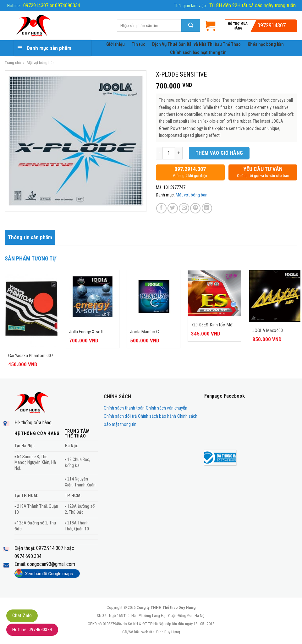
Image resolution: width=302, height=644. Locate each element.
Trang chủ (13, 63)
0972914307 (272, 25)
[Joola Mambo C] (154, 297)
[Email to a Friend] (184, 208)
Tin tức (138, 44)
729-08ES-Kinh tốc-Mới (212, 325)
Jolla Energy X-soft (86, 332)
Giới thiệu (115, 44)
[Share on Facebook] (161, 208)
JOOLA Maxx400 (268, 330)
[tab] (30, 237)
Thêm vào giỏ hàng (219, 153)
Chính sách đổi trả (120, 416)
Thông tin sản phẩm (30, 237)
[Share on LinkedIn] (207, 208)
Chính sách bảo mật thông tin (198, 53)
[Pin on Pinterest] (195, 208)
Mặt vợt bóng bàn (41, 63)
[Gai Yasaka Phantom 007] (32, 309)
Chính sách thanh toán (124, 408)
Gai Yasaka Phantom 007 (31, 356)
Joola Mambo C (145, 332)
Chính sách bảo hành (157, 416)
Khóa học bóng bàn (266, 44)
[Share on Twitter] (173, 208)
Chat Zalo (22, 615)
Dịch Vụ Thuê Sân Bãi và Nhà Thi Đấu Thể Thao (196, 44)
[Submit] (191, 25)
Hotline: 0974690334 (32, 630)
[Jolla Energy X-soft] (93, 297)
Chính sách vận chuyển (167, 408)
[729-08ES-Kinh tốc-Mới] (214, 293)
